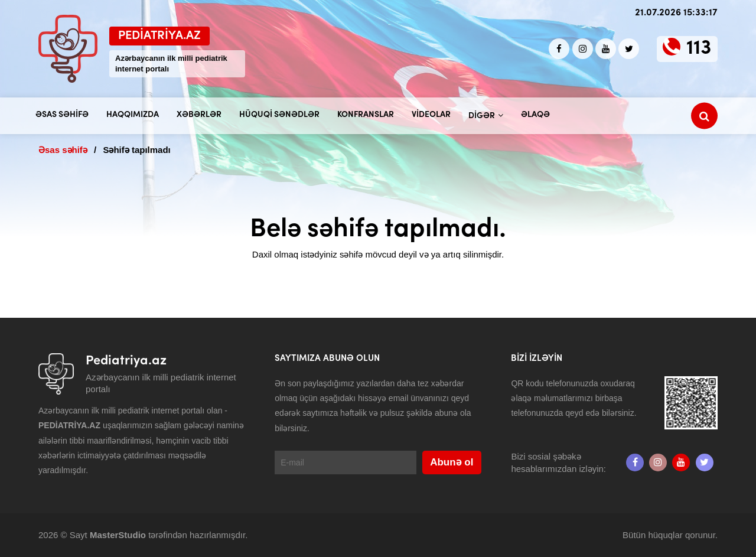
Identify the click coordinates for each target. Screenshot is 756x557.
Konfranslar (366, 115)
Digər (482, 116)
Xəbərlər (199, 115)
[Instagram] (583, 49)
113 (699, 49)
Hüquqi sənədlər (279, 115)
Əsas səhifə (62, 115)
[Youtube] (606, 49)
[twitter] (629, 49)
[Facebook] (559, 49)
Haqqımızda (133, 115)
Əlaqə (535, 115)
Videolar (431, 115)
